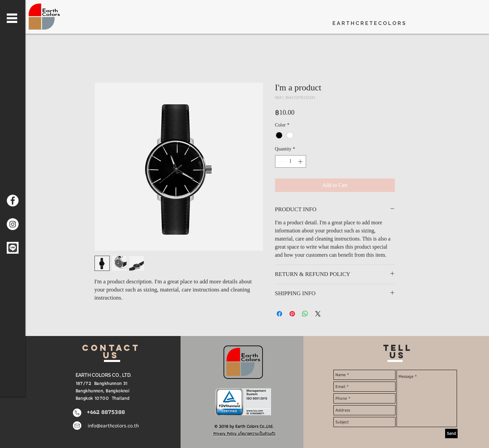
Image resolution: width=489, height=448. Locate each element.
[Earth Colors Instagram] (13, 224)
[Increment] (301, 161)
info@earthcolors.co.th (113, 426)
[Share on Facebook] (279, 314)
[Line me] (13, 248)
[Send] (451, 433)
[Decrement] (280, 161)
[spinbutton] (291, 161)
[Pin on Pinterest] (292, 314)
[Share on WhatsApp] (305, 314)
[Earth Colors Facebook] (13, 201)
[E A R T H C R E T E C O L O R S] (376, 23)
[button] (12, 18)
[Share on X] (318, 314)
